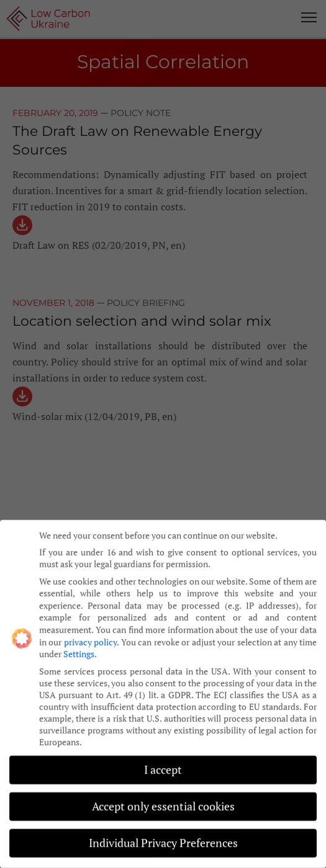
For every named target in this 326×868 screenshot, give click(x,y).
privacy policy (90, 634)
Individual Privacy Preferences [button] (163, 836)
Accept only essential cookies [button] (163, 799)
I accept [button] (163, 763)
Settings (79, 647)
